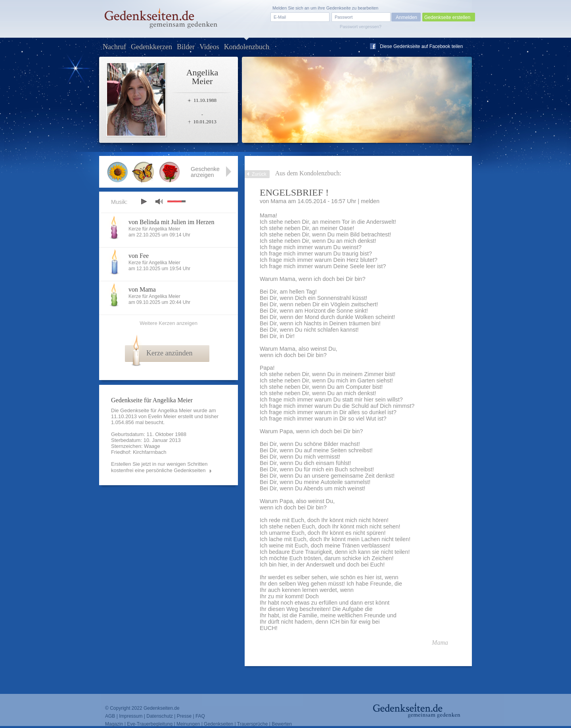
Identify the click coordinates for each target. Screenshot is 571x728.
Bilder (186, 47)
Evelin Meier (162, 416)
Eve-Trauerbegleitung (150, 724)
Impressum (131, 716)
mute (159, 201)
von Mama (142, 289)
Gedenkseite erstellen (447, 17)
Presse (184, 716)
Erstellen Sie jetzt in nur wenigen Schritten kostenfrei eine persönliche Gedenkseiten (159, 467)
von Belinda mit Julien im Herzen (171, 222)
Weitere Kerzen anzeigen (169, 323)
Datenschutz (160, 716)
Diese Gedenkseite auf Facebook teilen (421, 46)
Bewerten (282, 724)
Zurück (259, 174)
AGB (110, 716)
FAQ (200, 716)
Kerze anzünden (169, 353)
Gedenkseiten (218, 724)
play (144, 202)
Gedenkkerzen (151, 47)
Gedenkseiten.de (162, 708)
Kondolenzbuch (247, 47)
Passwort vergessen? (361, 27)
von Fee (139, 256)
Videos (209, 47)
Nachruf (114, 47)
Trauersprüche (253, 724)
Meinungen (188, 724)
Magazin (114, 724)
